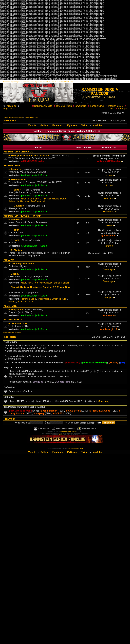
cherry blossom (17, 413)
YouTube (97, 125)
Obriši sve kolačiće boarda (11, 332)
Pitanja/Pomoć (114, 106)
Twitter (85, 125)
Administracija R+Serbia (35, 175)
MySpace (72, 125)
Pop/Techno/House (43, 283)
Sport (31, 302)
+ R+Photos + (16, 250)
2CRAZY (60, 413)
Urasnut (108, 175)
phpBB (61, 435)
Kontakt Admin (96, 106)
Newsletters (79, 106)
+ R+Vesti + (15, 169)
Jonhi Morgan (50, 411)
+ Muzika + (15, 274)
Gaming (12, 302)
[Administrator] (73, 362)
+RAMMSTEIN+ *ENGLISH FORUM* (22, 216)
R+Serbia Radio (63, 106)
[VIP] (122, 362)
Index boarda (10, 120)
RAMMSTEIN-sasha (33, 161)
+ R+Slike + (15, 190)
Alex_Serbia (74, 411)
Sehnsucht (14, 201)
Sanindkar (108, 198)
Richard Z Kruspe (101, 411)
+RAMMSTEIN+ (12, 166)
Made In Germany (30, 199)
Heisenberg (108, 212)
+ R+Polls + (15, 240)
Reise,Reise (53, 199)
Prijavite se (11, 106)
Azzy (108, 185)
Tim (20, 332)
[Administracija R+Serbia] (94, 362)
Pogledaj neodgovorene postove (13, 117)
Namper (108, 297)
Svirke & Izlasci (61, 283)
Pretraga (121, 109)
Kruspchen (110, 236)
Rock (30, 283)
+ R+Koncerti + (17, 179)
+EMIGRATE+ (11, 306)
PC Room (22, 302)
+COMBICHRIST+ (13, 320)
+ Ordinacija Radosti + (21, 264)
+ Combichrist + (18, 323)
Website (32, 125)
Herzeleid (25, 201)
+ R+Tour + (15, 230)
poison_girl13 (110, 329)
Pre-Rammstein (38, 201)
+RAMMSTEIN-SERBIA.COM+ (19, 152)
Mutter (63, 199)
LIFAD (43, 199)
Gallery (44, 125)
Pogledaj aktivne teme (31, 117)
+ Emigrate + (16, 310)
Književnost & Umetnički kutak (52, 299)
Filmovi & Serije (29, 299)
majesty (110, 315)
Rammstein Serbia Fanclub (68, 432)
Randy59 (108, 246)
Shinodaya (108, 269)
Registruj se (11, 107)
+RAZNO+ (9, 260)
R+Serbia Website (42, 106)
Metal (24, 283)
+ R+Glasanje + (17, 206)
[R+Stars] (114, 362)
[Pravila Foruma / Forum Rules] (110, 156)
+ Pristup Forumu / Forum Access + (29, 155)
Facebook (58, 125)
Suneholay (104, 401)
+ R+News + (15, 220)
